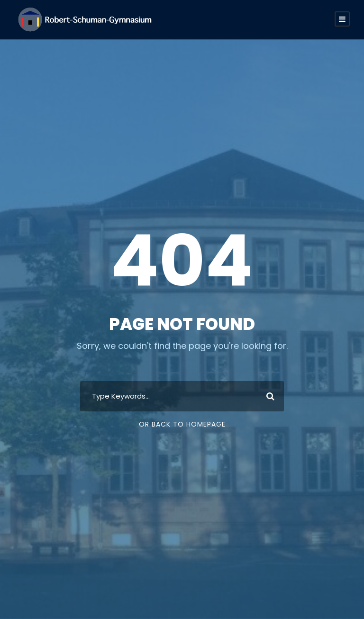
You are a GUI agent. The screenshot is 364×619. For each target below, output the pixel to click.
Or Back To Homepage (182, 424)
